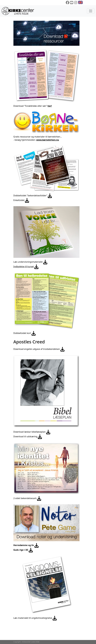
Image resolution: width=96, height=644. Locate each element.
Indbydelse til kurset (24, 267)
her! (50, 106)
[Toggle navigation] (91, 11)
